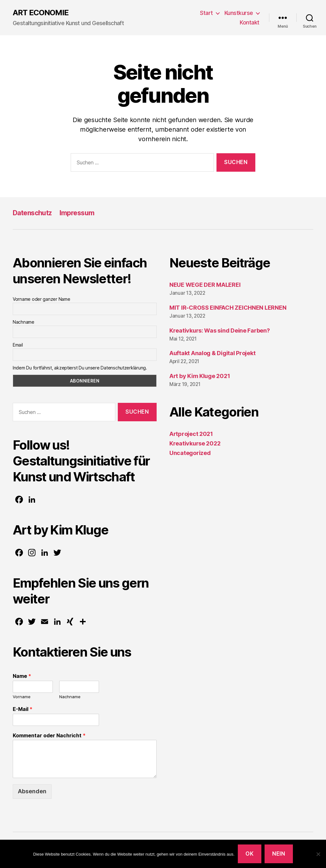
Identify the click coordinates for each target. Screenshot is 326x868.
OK (249, 854)
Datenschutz (32, 213)
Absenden (32, 791)
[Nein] (318, 854)
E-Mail (23, 709)
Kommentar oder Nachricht (49, 735)
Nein (279, 854)
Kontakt (250, 22)
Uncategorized (190, 453)
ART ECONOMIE (41, 13)
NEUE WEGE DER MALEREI (205, 285)
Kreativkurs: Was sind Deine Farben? (220, 331)
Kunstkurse (239, 13)
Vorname (22, 697)
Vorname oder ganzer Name (42, 299)
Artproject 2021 (191, 434)
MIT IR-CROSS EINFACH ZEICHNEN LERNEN (228, 308)
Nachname (24, 322)
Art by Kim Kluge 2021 (200, 376)
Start (206, 13)
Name (22, 676)
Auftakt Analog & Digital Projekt (212, 353)
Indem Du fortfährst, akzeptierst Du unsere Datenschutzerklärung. (80, 368)
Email (18, 345)
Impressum (77, 213)
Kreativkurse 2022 (195, 443)
